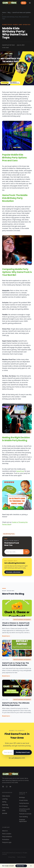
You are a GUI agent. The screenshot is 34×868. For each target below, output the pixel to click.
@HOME (5, 813)
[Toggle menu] (30, 3)
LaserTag (5, 799)
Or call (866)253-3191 (17, 758)
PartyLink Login (7, 842)
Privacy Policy (12, 857)
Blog (9, 12)
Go (26, 552)
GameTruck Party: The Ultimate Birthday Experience (16, 704)
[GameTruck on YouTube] (10, 787)
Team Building (23, 817)
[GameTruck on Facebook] (3, 787)
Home (4, 12)
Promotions (6, 839)
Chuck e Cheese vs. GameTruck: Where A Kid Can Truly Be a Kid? (16, 624)
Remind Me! (21, 866)
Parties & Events (23, 793)
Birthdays (22, 797)
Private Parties (24, 800)
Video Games (6, 796)
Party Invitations (7, 837)
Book (24, 3)
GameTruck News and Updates (21, 12)
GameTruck (20, 471)
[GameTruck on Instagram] (7, 787)
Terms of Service (21, 857)
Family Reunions (24, 803)
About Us (5, 831)
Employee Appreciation (23, 820)
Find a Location (7, 834)
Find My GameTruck (23, 752)
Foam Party (6, 808)
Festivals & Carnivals (25, 814)
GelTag (4, 802)
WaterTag (5, 805)
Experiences (7, 793)
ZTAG (4, 810)
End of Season (23, 806)
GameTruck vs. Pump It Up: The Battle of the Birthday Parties (16, 664)
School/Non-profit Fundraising (25, 810)
